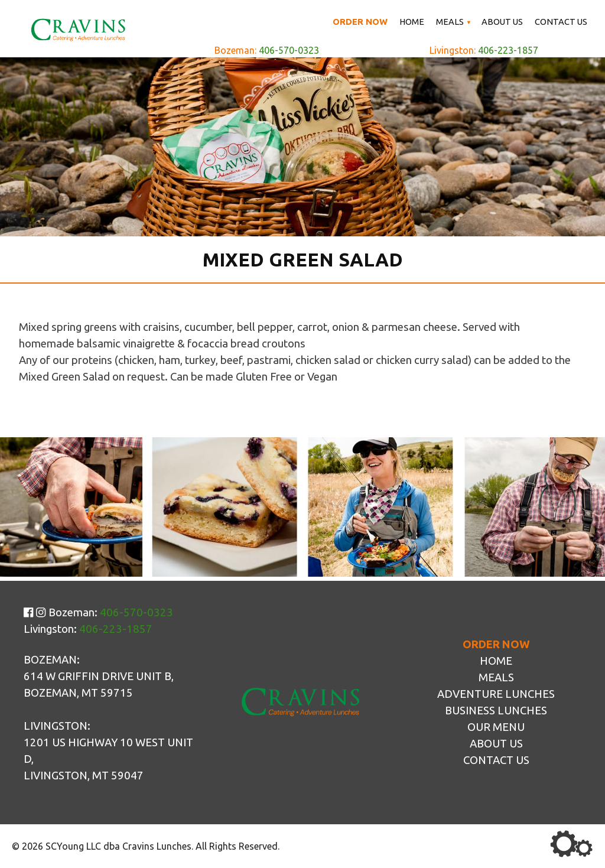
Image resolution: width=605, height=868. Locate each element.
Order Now (360, 22)
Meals (450, 22)
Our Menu (496, 727)
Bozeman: (267, 50)
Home (412, 22)
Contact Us (561, 22)
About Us (502, 22)
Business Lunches (496, 711)
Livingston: (484, 50)
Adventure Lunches (496, 694)
